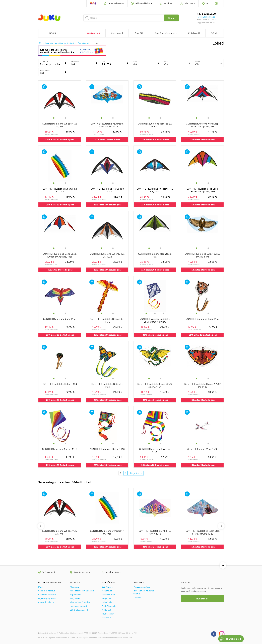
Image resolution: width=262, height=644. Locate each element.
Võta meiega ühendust (80, 602)
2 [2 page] (125, 473)
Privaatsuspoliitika (142, 587)
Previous (41, 526)
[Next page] (136, 473)
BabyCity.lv (107, 602)
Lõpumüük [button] (139, 33)
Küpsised (138, 598)
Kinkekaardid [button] (194, 33)
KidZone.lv (107, 618)
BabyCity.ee (107, 587)
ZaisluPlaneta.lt (109, 606)
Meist (41, 587)
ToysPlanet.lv (108, 614)
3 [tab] (164, 313)
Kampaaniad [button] (93, 33)
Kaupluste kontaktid (47, 595)
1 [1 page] (121, 473)
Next (221, 526)
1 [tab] (54, 118)
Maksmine (75, 587)
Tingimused (75, 598)
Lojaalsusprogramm (47, 598)
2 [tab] (65, 118)
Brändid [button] (215, 33)
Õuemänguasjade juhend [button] (166, 33)
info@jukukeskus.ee (206, 17)
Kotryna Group (108, 595)
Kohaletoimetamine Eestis (82, 591)
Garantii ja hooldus (47, 591)
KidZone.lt (106, 610)
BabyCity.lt (107, 598)
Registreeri (202, 599)
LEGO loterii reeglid (79, 610)
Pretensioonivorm (46, 602)
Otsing (172, 18)
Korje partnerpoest (79, 606)
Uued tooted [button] (117, 33)
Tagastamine (76, 595)
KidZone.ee (107, 591)
